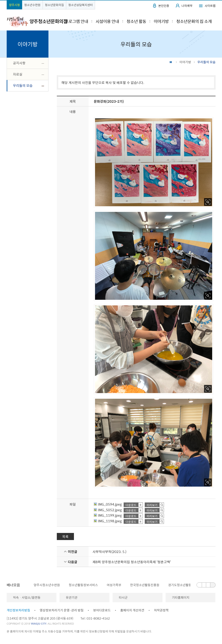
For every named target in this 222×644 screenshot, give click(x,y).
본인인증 (164, 6)
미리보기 (152, 505)
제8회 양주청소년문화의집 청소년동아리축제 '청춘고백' (132, 562)
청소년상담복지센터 (81, 5)
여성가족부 (114, 585)
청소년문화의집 (54, 5)
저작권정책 (161, 610)
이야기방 (185, 62)
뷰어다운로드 (102, 610)
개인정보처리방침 (18, 610)
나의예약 (187, 6)
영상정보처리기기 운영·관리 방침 (62, 610)
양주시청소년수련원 (47, 585)
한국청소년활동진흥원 (145, 585)
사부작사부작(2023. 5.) (109, 552)
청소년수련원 (32, 5)
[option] (44, 585)
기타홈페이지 (181, 597)
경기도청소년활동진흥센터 (186, 585)
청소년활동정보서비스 (83, 585)
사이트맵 (210, 6)
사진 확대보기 (208, 202)
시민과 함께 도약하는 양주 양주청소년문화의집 (37, 22)
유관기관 (72, 597)
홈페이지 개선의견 (132, 610)
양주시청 (14, 5)
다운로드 (131, 505)
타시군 (123, 597)
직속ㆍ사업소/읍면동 (27, 597)
